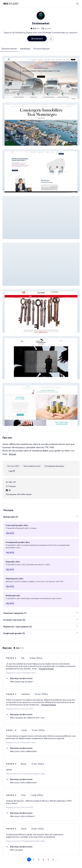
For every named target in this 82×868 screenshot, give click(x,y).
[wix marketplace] (11, 4)
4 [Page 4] (43, 860)
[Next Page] (58, 860)
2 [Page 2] (34, 860)
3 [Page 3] (39, 860)
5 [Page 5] (48, 860)
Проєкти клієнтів (9, 49)
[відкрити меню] (77, 4)
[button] (41, 77)
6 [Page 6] (53, 860)
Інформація (25, 49)
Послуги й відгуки (41, 49)
